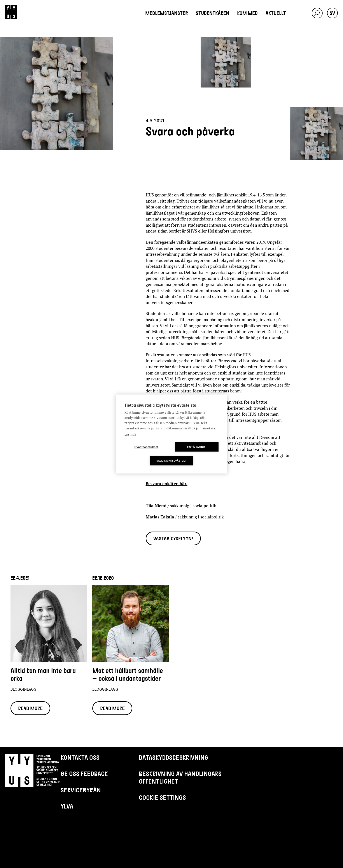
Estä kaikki (197, 447)
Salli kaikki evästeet (171, 461)
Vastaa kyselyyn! (173, 538)
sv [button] (332, 13)
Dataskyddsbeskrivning (174, 757)
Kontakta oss (80, 757)
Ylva (67, 806)
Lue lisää (130, 434)
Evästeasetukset (146, 447)
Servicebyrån (81, 790)
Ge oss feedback (84, 773)
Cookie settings (162, 797)
